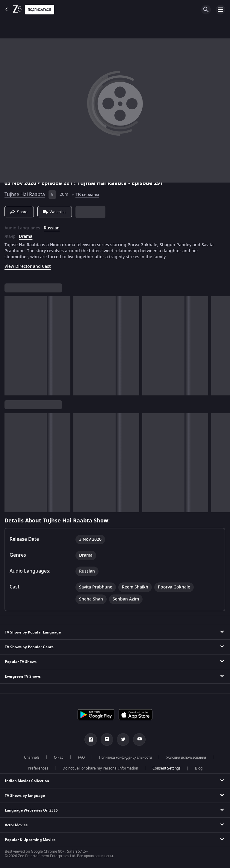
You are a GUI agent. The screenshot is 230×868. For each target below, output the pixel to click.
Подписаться (40, 10)
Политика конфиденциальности (126, 758)
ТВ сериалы (87, 195)
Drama (26, 237)
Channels (32, 758)
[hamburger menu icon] (220, 10)
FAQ (81, 758)
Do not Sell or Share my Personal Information (100, 768)
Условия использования (186, 758)
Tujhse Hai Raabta (25, 195)
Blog (199, 768)
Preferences (38, 768)
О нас (59, 758)
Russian (52, 228)
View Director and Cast (28, 266)
